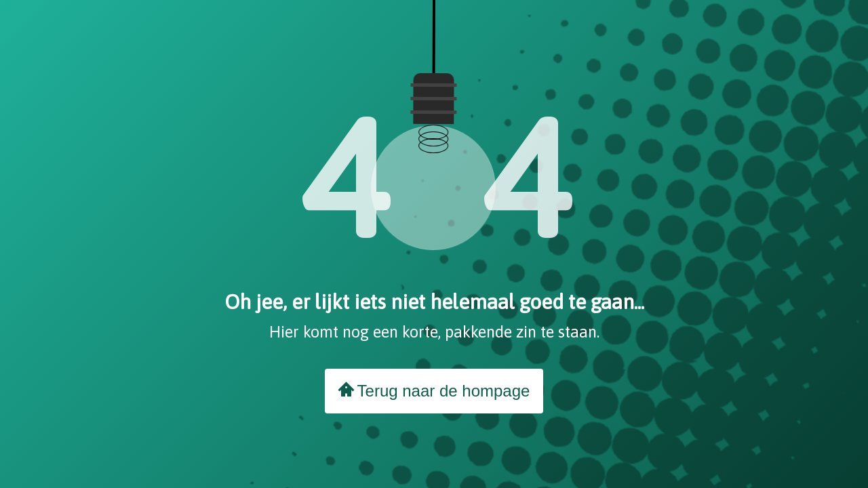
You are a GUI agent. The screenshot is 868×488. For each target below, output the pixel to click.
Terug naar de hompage (434, 390)
